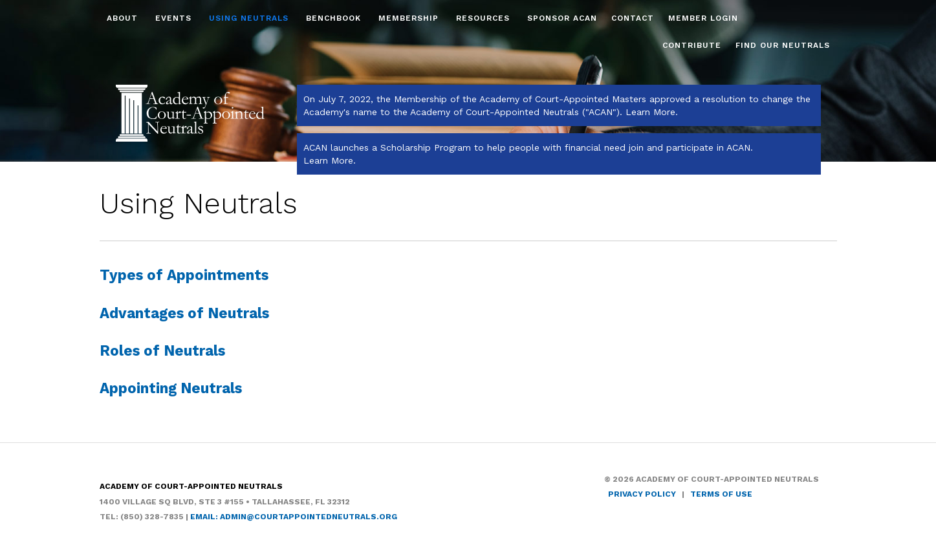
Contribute (692, 45)
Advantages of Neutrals (184, 313)
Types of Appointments (184, 275)
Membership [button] (410, 18)
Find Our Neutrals (783, 45)
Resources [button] (484, 18)
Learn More (650, 112)
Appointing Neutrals (171, 388)
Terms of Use (721, 494)
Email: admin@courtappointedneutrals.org (294, 517)
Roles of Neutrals (162, 350)
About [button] (124, 18)
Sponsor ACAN (562, 18)
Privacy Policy (642, 494)
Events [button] (175, 18)
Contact (633, 18)
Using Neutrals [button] (250, 18)
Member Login (703, 18)
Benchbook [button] (335, 18)
